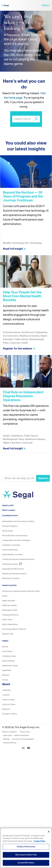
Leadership (6, 690)
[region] (26, 848)
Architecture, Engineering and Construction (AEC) (21, 591)
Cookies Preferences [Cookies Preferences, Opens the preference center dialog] (26, 847)
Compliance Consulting (11, 545)
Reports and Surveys (10, 666)
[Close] (49, 832)
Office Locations (9, 510)
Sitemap (6, 739)
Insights (5, 641)
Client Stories (7, 651)
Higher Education (9, 601)
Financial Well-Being (10, 550)
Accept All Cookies (26, 863)
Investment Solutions (12, 564)
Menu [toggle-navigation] (46, 5)
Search (43, 478)
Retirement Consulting (11, 578)
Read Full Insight (14, 249)
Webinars (6, 675)
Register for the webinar (19, 349)
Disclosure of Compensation (23, 739)
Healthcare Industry (9, 605)
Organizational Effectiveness (13, 569)
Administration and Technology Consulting (18, 521)
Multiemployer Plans (10, 610)
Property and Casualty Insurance (14, 574)
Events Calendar (8, 661)
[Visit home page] (18, 496)
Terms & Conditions (9, 732)
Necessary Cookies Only (26, 855)
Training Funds (8, 634)
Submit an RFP (8, 505)
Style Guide (8, 735)
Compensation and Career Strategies (16, 540)
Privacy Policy (25, 732)
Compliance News (9, 656)
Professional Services (10, 615)
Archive (5, 680)
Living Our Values (9, 704)
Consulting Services (10, 516)
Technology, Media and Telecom (14, 629)
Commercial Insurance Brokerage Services (18, 559)
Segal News (7, 670)
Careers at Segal (8, 700)
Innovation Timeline (9, 714)
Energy (5, 596)
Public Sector (7, 620)
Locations (6, 695)
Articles (5, 647)
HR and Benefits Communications (15, 536)
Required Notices (10, 743)
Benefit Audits (7, 531)
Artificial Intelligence (10, 526)
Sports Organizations (10, 624)
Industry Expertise (9, 585)
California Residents (21, 735)
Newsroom (6, 709)
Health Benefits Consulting (12, 555)
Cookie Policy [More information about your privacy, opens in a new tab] (39, 841)
